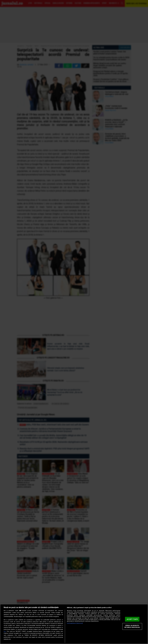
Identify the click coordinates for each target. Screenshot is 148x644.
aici (5, 631)
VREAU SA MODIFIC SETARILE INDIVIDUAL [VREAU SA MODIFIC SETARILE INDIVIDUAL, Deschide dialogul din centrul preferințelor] (132, 626)
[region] (74, 624)
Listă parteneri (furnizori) (75, 623)
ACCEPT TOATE (132, 619)
